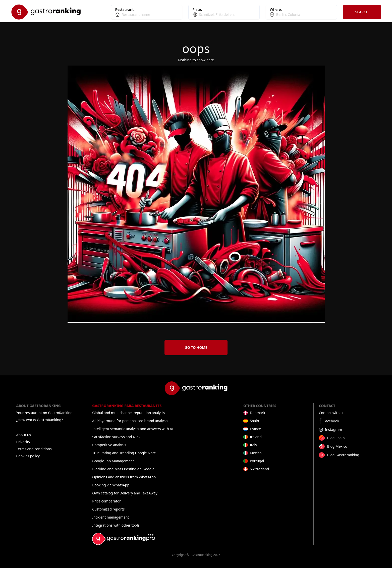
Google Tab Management (113, 461)
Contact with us (332, 413)
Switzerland (259, 469)
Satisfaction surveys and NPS (116, 437)
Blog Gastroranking (343, 455)
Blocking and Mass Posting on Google (123, 469)
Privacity (23, 442)
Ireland (256, 437)
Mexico (256, 453)
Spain (254, 421)
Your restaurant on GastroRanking (44, 413)
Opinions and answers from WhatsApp (124, 477)
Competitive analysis (109, 445)
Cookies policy (28, 456)
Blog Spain (336, 438)
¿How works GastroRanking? (40, 420)
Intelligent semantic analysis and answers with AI (133, 429)
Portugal (257, 461)
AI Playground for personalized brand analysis (130, 421)
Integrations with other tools (116, 525)
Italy (253, 445)
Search (362, 12)
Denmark (258, 413)
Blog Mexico (337, 446)
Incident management (110, 517)
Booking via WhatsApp (111, 485)
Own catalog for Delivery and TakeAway (125, 493)
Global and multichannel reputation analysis (129, 413)
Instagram (333, 430)
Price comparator (106, 501)
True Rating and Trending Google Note (124, 453)
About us (24, 435)
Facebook (331, 421)
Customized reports (108, 509)
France (255, 429)
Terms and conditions (34, 449)
